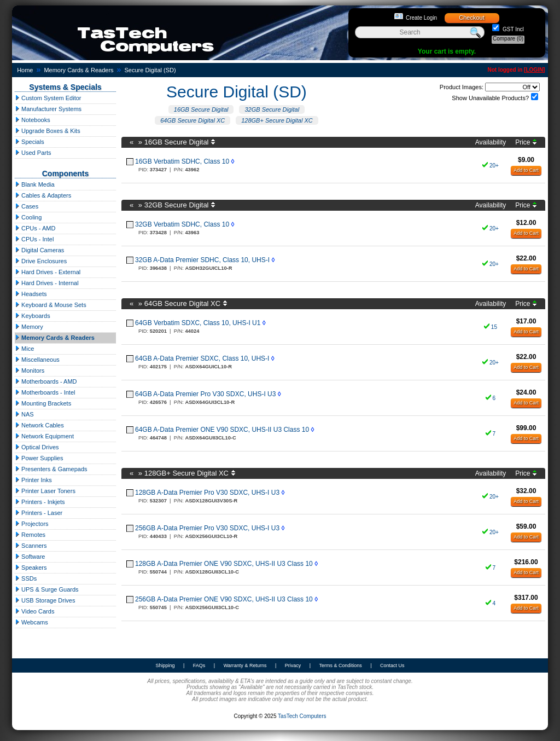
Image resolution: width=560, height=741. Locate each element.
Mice (24, 349)
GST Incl (512, 29)
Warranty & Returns (245, 665)
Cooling (28, 217)
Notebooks (33, 120)
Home (25, 70)
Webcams (31, 622)
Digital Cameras (39, 250)
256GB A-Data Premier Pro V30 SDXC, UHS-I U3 (207, 528)
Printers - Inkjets (40, 502)
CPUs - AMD (35, 228)
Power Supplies (39, 458)
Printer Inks (33, 480)
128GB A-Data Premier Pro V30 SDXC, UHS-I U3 (207, 493)
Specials (30, 142)
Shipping (165, 665)
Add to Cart (526, 170)
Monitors (30, 370)
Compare (508, 39)
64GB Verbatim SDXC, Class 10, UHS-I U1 (198, 323)
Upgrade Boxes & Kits (48, 131)
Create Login (421, 18)
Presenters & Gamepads (51, 469)
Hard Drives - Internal (47, 283)
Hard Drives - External (48, 272)
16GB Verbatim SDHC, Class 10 (182, 161)
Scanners (31, 546)
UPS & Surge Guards (47, 589)
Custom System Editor (48, 98)
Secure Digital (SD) (150, 70)
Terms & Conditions (341, 665)
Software (30, 557)
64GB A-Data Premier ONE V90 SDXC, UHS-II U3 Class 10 (222, 430)
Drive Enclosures (41, 261)
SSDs (26, 578)
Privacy (293, 665)
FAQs (199, 665)
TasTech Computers (302, 716)
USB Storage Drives (45, 600)
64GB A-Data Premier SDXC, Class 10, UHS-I (202, 358)
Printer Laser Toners (45, 491)
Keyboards (33, 316)
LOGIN (534, 70)
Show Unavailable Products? (490, 98)
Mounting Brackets (43, 403)
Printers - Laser (39, 513)
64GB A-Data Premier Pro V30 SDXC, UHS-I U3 (205, 394)
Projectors (32, 524)
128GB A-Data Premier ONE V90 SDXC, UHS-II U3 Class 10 (224, 564)
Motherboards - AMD (46, 381)
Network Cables (39, 425)
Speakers (31, 568)
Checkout (471, 18)
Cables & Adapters (43, 195)
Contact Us (392, 665)
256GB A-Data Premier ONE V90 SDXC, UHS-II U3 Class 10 (224, 599)
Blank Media (35, 184)
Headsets (31, 294)
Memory (29, 327)
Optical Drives (37, 447)
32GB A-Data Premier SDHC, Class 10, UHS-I (202, 260)
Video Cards (34, 611)
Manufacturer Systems (48, 109)
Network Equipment (44, 436)
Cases (27, 206)
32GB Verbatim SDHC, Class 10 (182, 224)
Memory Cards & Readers (78, 70)
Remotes (30, 535)
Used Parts (33, 153)
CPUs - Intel (34, 239)
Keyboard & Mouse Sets (51, 305)
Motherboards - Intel (45, 392)
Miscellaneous (37, 360)
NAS (24, 414)
